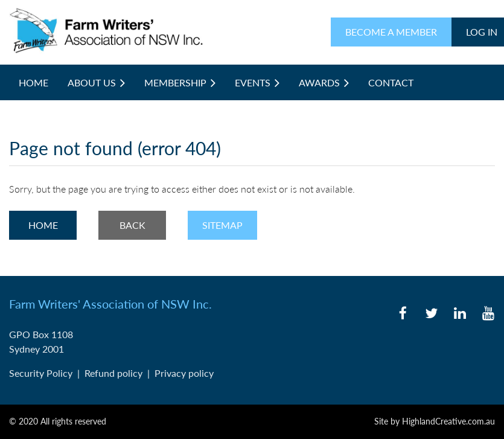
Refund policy (113, 373)
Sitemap (222, 225)
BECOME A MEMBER (391, 32)
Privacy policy (184, 373)
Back (132, 225)
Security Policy (41, 373)
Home (43, 225)
